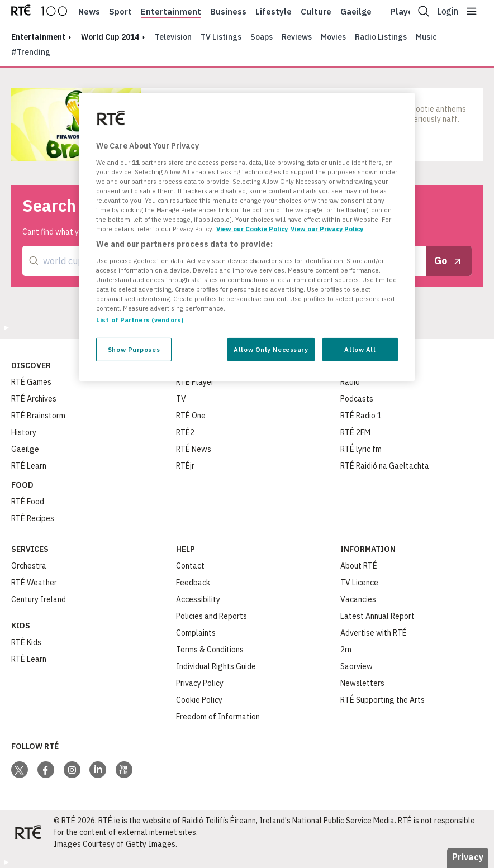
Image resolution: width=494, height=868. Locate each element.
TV (181, 399)
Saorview (357, 666)
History (24, 432)
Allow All (360, 349)
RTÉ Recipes (33, 518)
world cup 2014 (110, 37)
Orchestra (29, 566)
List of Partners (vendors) (140, 320)
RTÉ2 (185, 432)
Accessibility (198, 599)
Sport (120, 12)
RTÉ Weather (34, 583)
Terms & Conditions (210, 650)
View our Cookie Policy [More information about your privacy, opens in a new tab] (252, 229)
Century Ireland (39, 599)
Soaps (262, 37)
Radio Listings (381, 37)
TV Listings (221, 37)
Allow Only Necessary (271, 349)
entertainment (38, 37)
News (89, 12)
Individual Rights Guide (216, 666)
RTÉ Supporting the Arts (383, 700)
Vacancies (358, 599)
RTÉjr (185, 466)
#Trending (31, 52)
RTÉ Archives (34, 399)
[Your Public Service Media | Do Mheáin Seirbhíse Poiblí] (28, 832)
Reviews (297, 37)
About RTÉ (359, 566)
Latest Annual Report (377, 616)
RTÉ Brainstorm (38, 416)
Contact (190, 566)
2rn (346, 650)
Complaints (196, 633)
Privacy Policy (200, 683)
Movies (333, 37)
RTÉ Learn (29, 466)
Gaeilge (356, 12)
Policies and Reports (212, 616)
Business (228, 12)
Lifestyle (274, 12)
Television (173, 37)
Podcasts (357, 399)
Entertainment (171, 12)
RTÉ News (194, 449)
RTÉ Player (195, 382)
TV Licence (359, 583)
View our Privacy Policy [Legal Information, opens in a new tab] (327, 229)
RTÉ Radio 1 (361, 416)
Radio (350, 382)
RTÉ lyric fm (361, 449)
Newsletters (362, 683)
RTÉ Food (28, 502)
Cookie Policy (199, 700)
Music (426, 37)
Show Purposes (134, 349)
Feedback (193, 583)
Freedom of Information (218, 717)
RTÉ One (191, 416)
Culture (316, 12)
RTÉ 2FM (355, 432)
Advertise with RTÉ (374, 633)
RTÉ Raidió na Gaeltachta (385, 466)
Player (403, 12)
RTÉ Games (31, 382)
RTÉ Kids (26, 642)
